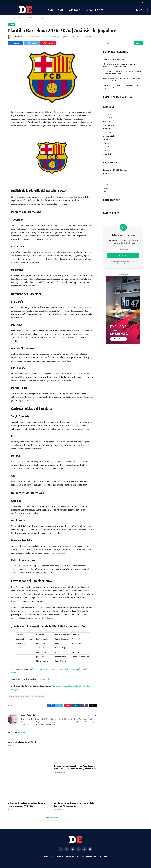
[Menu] (5, 10)
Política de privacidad (87, 857)
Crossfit (106, 177)
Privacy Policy (122, 264)
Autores (103, 857)
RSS (53, 857)
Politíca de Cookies (66, 857)
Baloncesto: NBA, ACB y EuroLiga (115, 170)
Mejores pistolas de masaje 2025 (22, 742)
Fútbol (60, 10)
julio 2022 (106, 143)
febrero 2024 (107, 118)
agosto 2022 (107, 140)
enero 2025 (107, 114)
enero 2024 (107, 121)
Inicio (50, 10)
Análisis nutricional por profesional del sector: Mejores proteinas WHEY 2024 (27, 804)
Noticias (99, 10)
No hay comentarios (72, 37)
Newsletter (140, 10)
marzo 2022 (107, 154)
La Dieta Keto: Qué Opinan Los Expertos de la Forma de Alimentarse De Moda (74, 804)
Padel (89, 10)
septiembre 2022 (109, 136)
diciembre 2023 (108, 125)
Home (46, 857)
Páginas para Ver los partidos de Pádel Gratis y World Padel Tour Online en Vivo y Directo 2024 (75, 767)
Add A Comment (52, 818)
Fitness (106, 181)
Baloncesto (75, 10)
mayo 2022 (107, 150)
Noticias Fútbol (44, 679)
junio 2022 (107, 147)
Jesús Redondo (20, 37)
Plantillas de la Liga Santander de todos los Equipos (26, 697)
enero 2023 (107, 132)
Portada (10, 18)
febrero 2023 (107, 129)
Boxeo (105, 174)
